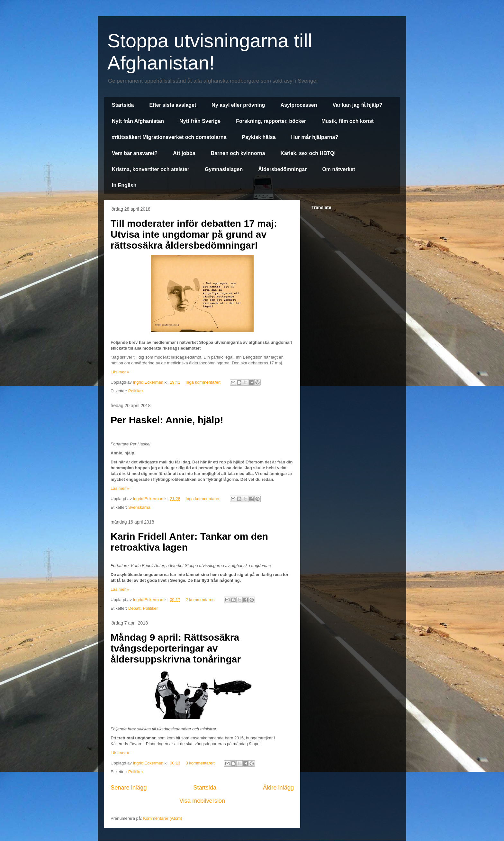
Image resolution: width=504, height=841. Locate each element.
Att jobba (184, 153)
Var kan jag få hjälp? (357, 105)
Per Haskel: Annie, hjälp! (167, 420)
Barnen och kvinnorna (238, 153)
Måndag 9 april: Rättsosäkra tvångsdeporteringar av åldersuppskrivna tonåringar (176, 648)
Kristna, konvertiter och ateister (151, 169)
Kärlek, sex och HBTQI (308, 153)
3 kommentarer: (201, 763)
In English (124, 185)
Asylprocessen (299, 105)
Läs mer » (120, 372)
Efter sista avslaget (173, 105)
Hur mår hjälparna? (315, 137)
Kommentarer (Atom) (162, 818)
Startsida (123, 105)
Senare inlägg (129, 788)
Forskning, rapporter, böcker (271, 121)
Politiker (136, 391)
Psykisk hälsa (259, 137)
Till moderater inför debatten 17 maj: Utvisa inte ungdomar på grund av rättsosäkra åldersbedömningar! (194, 234)
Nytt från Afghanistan (138, 121)
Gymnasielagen (224, 169)
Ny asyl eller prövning (238, 105)
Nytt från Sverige (200, 121)
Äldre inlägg (278, 788)
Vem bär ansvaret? (135, 153)
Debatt (134, 608)
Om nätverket (338, 169)
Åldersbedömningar (282, 169)
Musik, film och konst (348, 121)
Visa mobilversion (202, 801)
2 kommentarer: (201, 600)
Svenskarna (139, 507)
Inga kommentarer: (204, 382)
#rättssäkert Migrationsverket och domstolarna (169, 137)
